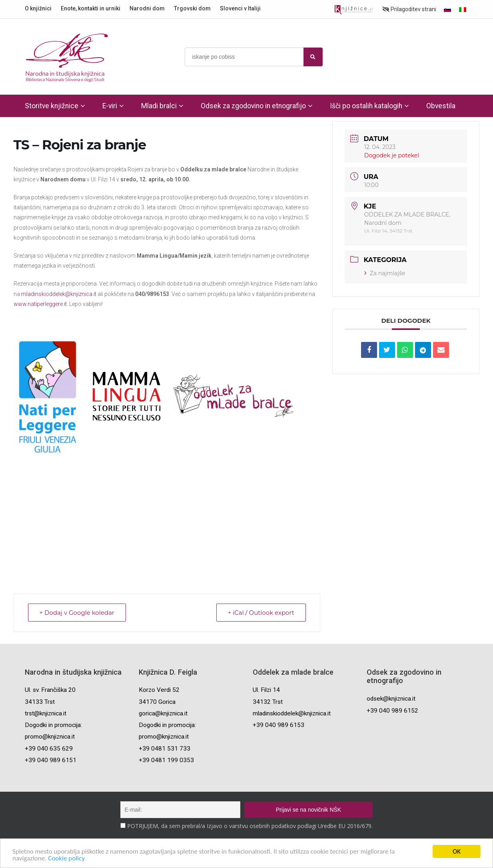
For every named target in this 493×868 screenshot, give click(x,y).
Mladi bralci (159, 106)
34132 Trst (268, 702)
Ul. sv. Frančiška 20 (50, 690)
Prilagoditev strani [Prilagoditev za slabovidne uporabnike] (409, 9)
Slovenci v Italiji (240, 8)
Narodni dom (147, 8)
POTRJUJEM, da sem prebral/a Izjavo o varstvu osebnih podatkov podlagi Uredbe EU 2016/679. (250, 826)
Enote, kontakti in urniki (91, 8)
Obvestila (441, 106)
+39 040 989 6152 (392, 711)
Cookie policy (66, 859)
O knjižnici (38, 8)
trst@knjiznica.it (46, 713)
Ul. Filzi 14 (266, 690)
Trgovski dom (192, 8)
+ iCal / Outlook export (261, 613)
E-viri (110, 106)
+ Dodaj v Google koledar (77, 613)
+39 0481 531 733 (165, 749)
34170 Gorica (157, 702)
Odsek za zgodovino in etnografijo (253, 106)
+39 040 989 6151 (51, 760)
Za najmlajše (385, 273)
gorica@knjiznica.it (163, 713)
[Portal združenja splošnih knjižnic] (354, 10)
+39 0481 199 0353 (166, 760)
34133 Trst (40, 702)
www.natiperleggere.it (40, 304)
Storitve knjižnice (52, 106)
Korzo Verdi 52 (159, 690)
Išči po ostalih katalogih (366, 106)
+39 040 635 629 (49, 749)
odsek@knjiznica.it (391, 699)
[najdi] (313, 57)
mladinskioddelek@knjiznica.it (59, 294)
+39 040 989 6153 (278, 725)
